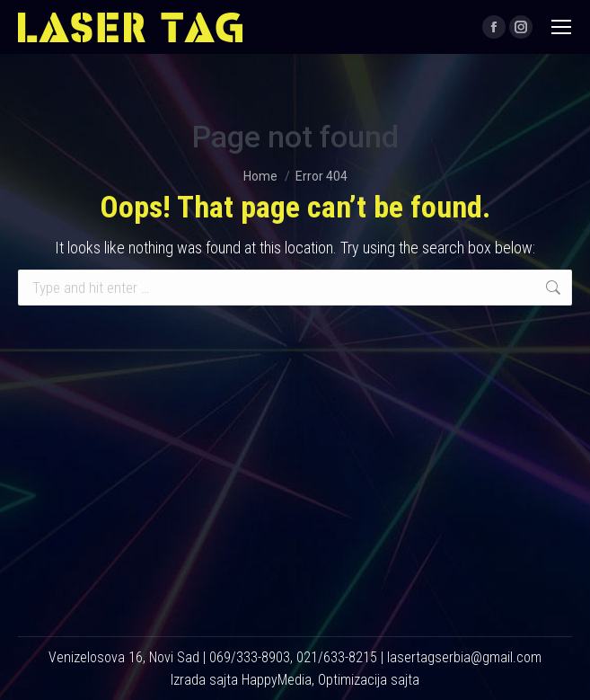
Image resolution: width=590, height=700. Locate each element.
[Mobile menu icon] (561, 27)
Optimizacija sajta (369, 680)
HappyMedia (277, 680)
